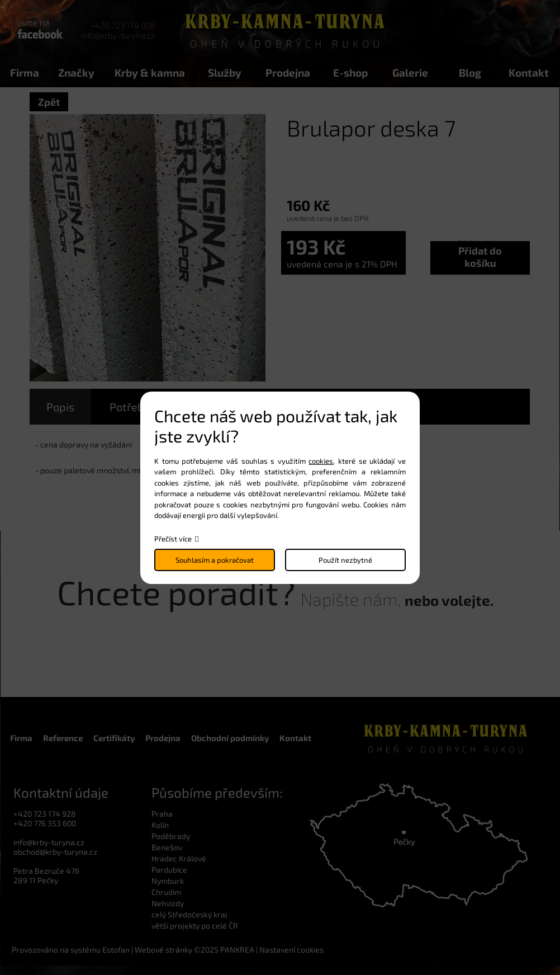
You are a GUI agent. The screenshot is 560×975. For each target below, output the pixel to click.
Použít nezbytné (345, 560)
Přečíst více (173, 539)
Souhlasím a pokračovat (215, 560)
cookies (321, 461)
